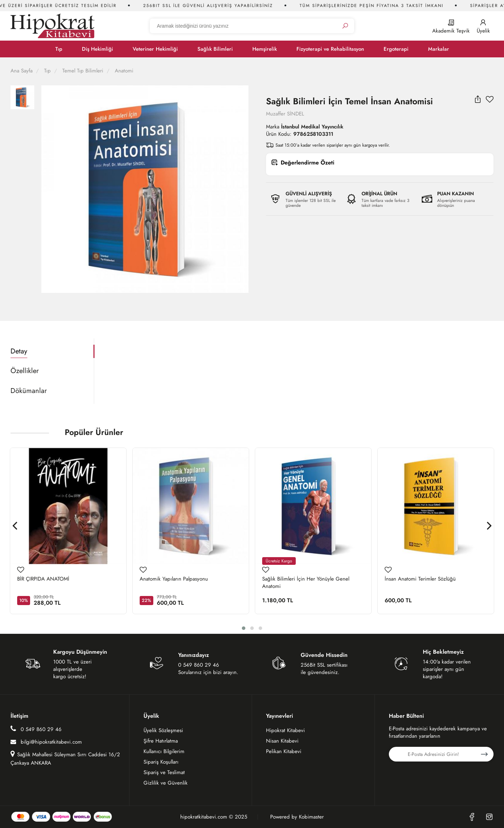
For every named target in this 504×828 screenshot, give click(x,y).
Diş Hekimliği (97, 49)
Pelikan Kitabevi (284, 751)
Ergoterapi (396, 49)
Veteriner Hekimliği (155, 49)
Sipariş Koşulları (161, 762)
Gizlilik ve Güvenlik (166, 783)
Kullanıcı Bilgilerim (164, 751)
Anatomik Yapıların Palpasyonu (174, 579)
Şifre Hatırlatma (161, 741)
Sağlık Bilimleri (215, 49)
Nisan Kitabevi (282, 741)
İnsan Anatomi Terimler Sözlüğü (420, 579)
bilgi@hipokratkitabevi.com (46, 742)
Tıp (59, 49)
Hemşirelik (265, 49)
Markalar (439, 49)
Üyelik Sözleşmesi (163, 730)
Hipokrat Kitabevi (285, 730)
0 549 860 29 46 (36, 729)
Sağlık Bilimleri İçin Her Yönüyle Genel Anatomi (306, 583)
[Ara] (345, 26)
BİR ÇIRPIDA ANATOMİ (43, 579)
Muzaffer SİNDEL (285, 114)
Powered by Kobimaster (297, 817)
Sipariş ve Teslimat (164, 772)
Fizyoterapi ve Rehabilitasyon (330, 49)
